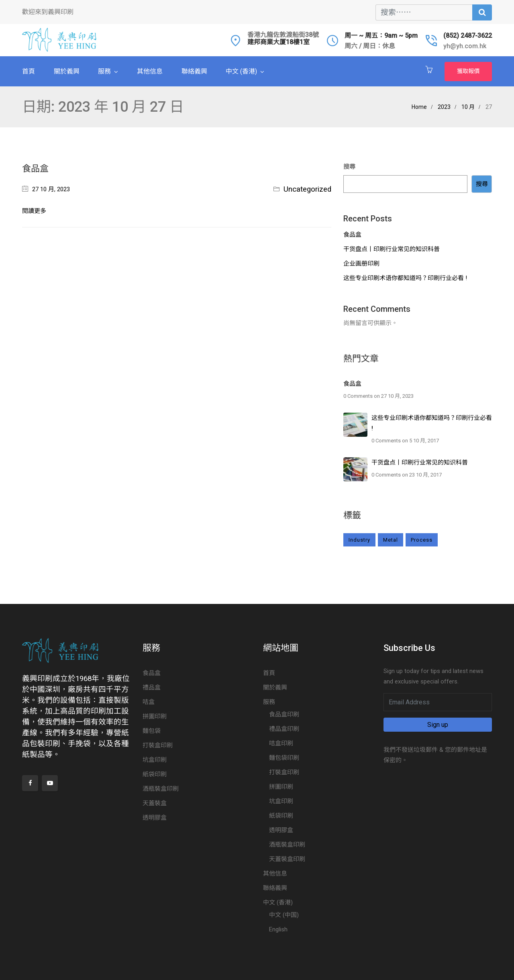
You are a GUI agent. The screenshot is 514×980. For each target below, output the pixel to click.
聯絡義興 (194, 71)
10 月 (468, 107)
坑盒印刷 (155, 760)
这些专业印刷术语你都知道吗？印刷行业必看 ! (405, 278)
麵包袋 (152, 731)
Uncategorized (307, 189)
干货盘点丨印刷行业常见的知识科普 (392, 249)
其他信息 (150, 71)
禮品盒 (152, 687)
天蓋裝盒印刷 (287, 859)
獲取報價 (468, 71)
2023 (444, 107)
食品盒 (35, 169)
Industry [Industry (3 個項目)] (359, 540)
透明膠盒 (155, 818)
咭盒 (149, 702)
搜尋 (349, 167)
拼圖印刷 (155, 716)
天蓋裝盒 (155, 803)
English (278, 929)
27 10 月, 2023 (51, 189)
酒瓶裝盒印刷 (161, 789)
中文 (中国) (284, 915)
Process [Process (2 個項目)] (422, 540)
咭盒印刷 (281, 743)
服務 (104, 71)
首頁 (29, 71)
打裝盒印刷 (158, 745)
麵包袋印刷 (284, 758)
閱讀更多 (34, 211)
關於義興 (67, 71)
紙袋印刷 (155, 774)
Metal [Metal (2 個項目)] (391, 540)
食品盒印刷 (284, 714)
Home (419, 107)
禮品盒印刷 (284, 729)
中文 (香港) (241, 71)
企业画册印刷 (361, 264)
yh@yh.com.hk (465, 46)
